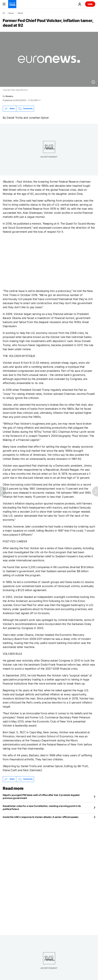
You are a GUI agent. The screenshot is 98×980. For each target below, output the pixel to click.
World (20, 13)
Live (90, 4)
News (11, 13)
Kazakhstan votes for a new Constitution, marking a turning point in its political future (42, 807)
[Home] (4, 13)
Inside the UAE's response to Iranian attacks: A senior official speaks (41, 817)
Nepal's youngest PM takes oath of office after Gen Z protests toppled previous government (41, 796)
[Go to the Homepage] (12, 4)
